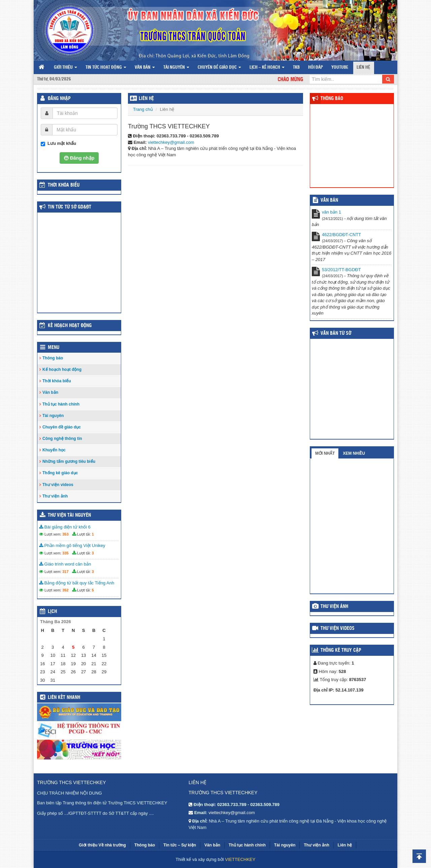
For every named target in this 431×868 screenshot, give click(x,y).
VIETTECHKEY (240, 859)
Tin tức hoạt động (106, 68)
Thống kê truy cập (341, 650)
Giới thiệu (65, 68)
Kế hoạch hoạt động (70, 326)
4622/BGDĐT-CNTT (341, 235)
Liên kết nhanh (64, 698)
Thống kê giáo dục (60, 473)
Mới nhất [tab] (325, 453)
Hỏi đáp (316, 68)
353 (65, 534)
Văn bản (145, 68)
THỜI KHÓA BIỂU (64, 185)
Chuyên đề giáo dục (219, 68)
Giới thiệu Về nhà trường (102, 845)
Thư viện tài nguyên (69, 515)
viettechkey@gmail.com (171, 142)
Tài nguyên (176, 68)
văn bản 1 (331, 212)
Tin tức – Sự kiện (180, 845)
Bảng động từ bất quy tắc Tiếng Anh (77, 583)
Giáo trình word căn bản (65, 564)
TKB (296, 68)
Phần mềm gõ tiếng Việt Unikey (72, 545)
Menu (54, 348)
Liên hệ (363, 68)
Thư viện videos (58, 485)
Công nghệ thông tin (62, 439)
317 (65, 572)
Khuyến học (54, 450)
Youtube (340, 68)
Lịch (52, 612)
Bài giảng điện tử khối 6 (65, 527)
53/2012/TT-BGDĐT (341, 270)
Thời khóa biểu (57, 381)
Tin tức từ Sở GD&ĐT (70, 207)
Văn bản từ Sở (336, 333)
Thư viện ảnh (55, 496)
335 (65, 553)
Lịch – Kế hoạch (267, 68)
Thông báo (53, 358)
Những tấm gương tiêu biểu (69, 461)
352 (65, 590)
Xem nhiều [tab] (354, 453)
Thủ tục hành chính (61, 404)
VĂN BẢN (329, 200)
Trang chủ (143, 109)
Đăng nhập (59, 99)
